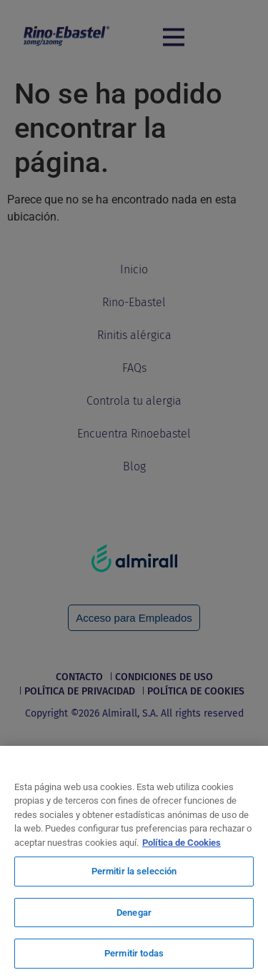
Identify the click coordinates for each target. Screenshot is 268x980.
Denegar (134, 913)
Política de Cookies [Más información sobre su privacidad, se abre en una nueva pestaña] (182, 843)
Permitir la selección (134, 871)
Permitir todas (134, 953)
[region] (134, 863)
